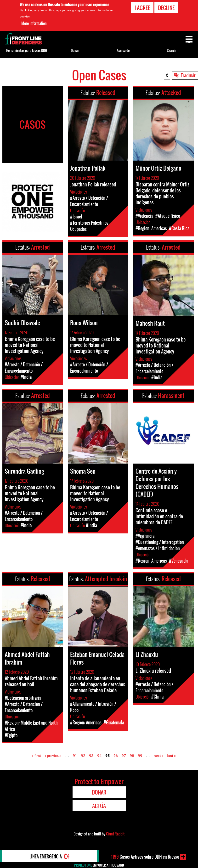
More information (34, 23)
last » (171, 756)
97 (124, 756)
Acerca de (123, 50)
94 (99, 756)
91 (75, 756)
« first (36, 756)
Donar (75, 50)
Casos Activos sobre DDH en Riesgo (145, 857)
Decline (166, 7)
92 (83, 756)
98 (132, 756)
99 (140, 756)
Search (172, 50)
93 (91, 756)
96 (116, 756)
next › (158, 756)
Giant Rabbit (115, 834)
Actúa (99, 806)
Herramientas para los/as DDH (27, 50)
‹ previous (53, 756)
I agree (142, 7)
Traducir (188, 75)
